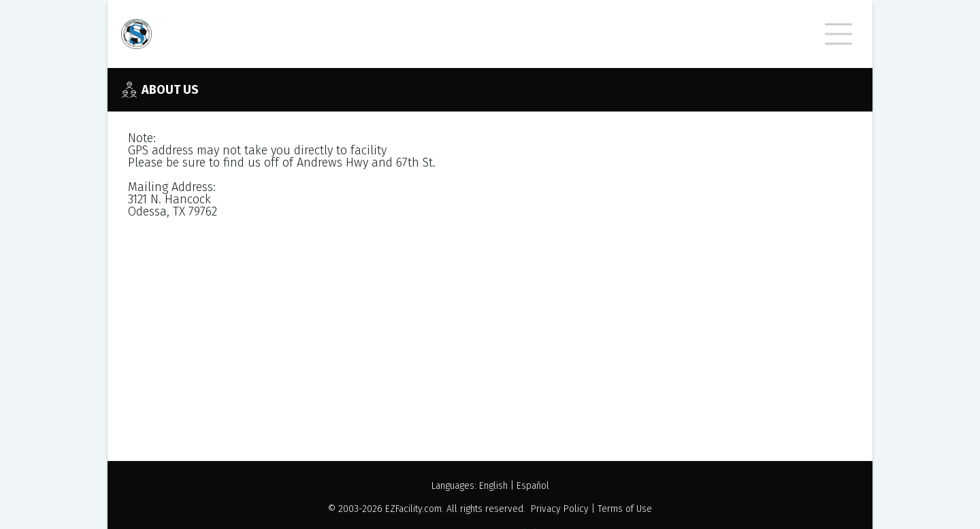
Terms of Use (625, 509)
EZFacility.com (413, 509)
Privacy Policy (560, 509)
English (493, 486)
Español (533, 486)
